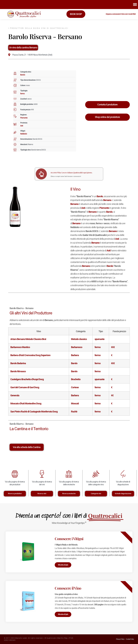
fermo (22, 94)
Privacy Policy (120, 639)
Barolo (23, 75)
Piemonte (24, 118)
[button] (135, 5)
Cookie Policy (130, 639)
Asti (22, 126)
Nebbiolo (24, 134)
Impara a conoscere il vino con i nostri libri (121, 14)
